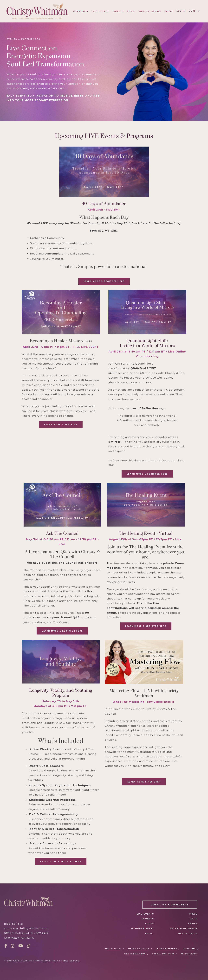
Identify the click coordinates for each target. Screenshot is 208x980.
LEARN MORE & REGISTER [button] (61, 424)
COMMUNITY (81, 11)
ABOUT (150, 933)
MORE (194, 11)
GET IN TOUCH (188, 933)
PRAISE (193, 924)
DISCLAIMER (190, 949)
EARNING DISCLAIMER (135, 954)
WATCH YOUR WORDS (183, 928)
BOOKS (131, 11)
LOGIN (194, 919)
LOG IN (181, 11)
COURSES (118, 11)
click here (140, 223)
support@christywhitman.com (26, 928)
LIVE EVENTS (100, 11)
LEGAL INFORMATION (166, 949)
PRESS (169, 11)
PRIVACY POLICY (113, 949)
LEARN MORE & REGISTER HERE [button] (104, 281)
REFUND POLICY (189, 954)
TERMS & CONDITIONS (139, 949)
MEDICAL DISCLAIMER (163, 954)
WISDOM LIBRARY (150, 11)
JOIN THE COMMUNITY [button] (170, 905)
